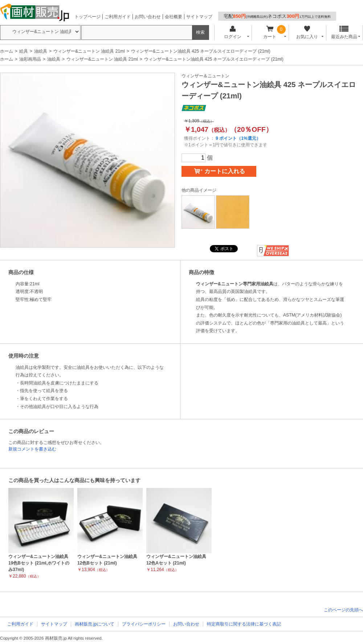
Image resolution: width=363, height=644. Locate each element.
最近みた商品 (344, 32)
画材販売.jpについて (95, 624)
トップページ (87, 17)
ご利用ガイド (118, 17)
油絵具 (41, 51)
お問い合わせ (148, 17)
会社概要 (174, 17)
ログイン (233, 32)
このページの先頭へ (343, 610)
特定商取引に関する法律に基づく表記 (244, 624)
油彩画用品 (30, 59)
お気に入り (307, 32)
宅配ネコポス (277, 16)
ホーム (7, 51)
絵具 (24, 51)
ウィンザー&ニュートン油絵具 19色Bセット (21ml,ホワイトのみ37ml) (39, 563)
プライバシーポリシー (144, 624)
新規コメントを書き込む (32, 449)
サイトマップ (199, 17)
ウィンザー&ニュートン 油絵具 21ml (89, 51)
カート (270, 32)
